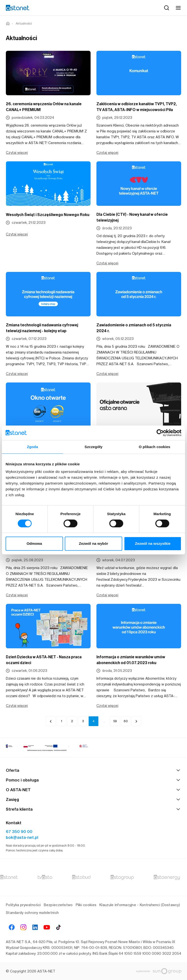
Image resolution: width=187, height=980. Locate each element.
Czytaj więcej (17, 152)
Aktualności (24, 23)
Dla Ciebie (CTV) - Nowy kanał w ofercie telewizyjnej (132, 217)
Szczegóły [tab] (93, 447)
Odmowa (34, 543)
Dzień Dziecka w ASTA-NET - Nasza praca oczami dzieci (44, 660)
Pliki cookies (86, 905)
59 (115, 721)
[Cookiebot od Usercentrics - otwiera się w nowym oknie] (160, 433)
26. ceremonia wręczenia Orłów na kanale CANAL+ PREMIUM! (44, 107)
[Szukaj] (167, 8)
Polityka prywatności (23, 905)
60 (126, 721)
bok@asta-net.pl (22, 837)
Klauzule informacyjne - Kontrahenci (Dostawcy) (140, 905)
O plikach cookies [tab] (154, 447)
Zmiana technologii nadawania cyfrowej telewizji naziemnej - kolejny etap (42, 328)
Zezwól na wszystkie (153, 543)
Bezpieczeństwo (58, 905)
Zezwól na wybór (93, 543)
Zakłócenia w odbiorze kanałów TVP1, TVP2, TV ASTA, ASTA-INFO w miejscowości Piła (137, 107)
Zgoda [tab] (33, 447)
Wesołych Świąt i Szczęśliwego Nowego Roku (48, 215)
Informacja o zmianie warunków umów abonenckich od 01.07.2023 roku (131, 660)
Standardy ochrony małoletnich (32, 913)
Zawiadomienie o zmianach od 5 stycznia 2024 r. (134, 328)
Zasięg (93, 799)
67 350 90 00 (19, 832)
